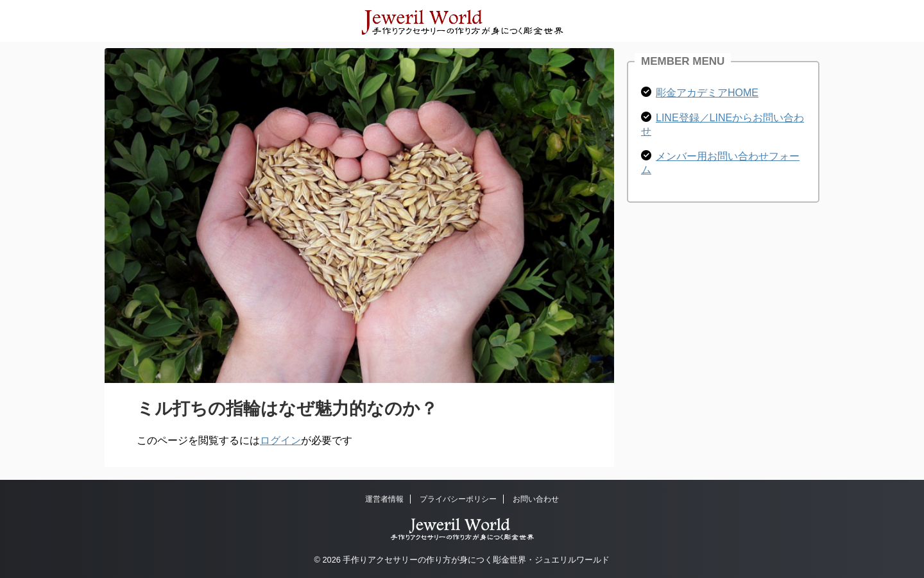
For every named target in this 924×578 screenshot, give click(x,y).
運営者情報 (384, 499)
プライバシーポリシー (458, 499)
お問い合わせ (536, 499)
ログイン (280, 440)
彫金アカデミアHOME (707, 93)
